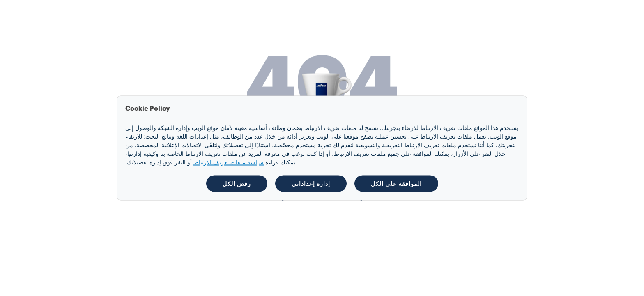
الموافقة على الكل (396, 184)
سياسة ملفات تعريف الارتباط (229, 163)
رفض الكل (237, 184)
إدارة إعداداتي (311, 184)
